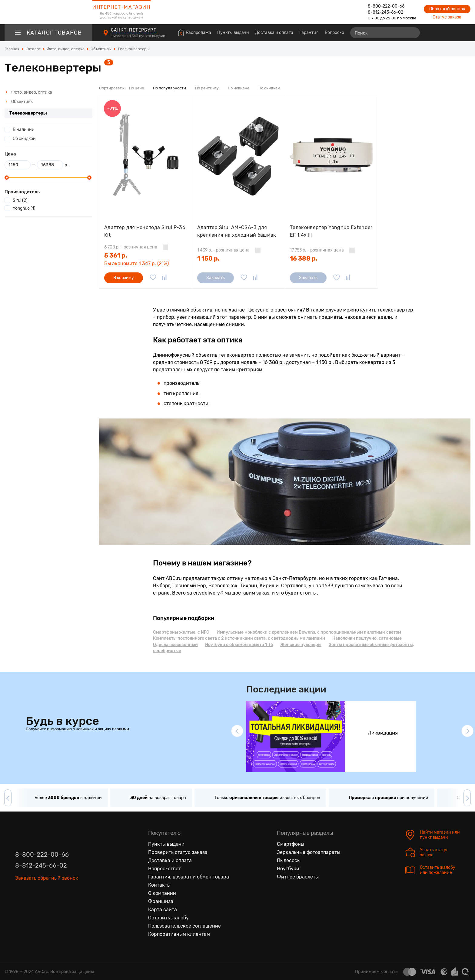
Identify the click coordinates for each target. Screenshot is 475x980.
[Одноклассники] (33, 895)
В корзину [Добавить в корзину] (124, 278)
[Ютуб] (45, 895)
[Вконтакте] (20, 895)
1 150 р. (208, 258)
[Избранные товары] (442, 33)
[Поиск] (385, 33)
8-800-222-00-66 (386, 6)
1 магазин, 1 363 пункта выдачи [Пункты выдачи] (138, 36)
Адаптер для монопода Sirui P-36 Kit (145, 231)
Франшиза (161, 901)
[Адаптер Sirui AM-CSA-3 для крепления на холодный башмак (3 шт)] (239, 155)
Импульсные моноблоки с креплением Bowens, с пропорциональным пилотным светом (309, 632)
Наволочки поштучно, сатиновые (367, 638)
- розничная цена (131, 247)
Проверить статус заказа (178, 852)
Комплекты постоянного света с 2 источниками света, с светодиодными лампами (239, 638)
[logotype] (48, 12)
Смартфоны (291, 844)
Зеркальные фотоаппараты (309, 852)
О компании (162, 893)
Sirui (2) (20, 200)
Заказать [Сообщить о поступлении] (216, 278)
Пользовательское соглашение (184, 926)
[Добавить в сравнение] (164, 278)
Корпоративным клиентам (179, 934)
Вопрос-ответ (339, 33)
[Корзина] (465, 33)
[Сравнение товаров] (431, 33)
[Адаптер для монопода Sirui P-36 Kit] (146, 155)
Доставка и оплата (274, 33)
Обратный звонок (447, 9)
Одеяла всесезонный (175, 645)
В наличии (24, 130)
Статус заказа (447, 17)
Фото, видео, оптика (29, 92)
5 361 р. (116, 255)
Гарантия (309, 33)
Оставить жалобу (168, 918)
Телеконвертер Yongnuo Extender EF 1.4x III (331, 231)
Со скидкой (24, 139)
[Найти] (413, 33)
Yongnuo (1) (24, 208)
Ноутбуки (288, 869)
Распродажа (198, 33)
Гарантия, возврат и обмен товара (189, 877)
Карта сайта (163, 910)
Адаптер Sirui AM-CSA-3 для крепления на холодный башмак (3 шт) (237, 231)
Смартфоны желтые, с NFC (181, 632)
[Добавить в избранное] (153, 278)
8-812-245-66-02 (385, 12)
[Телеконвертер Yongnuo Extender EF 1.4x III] (331, 155)
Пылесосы (289, 860)
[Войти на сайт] (453, 33)
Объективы (20, 102)
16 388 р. (304, 258)
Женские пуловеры (301, 645)
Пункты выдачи (233, 33)
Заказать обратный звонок (47, 878)
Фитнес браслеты (298, 877)
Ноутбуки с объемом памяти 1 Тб (239, 645)
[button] (237, 731)
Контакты (159, 885)
